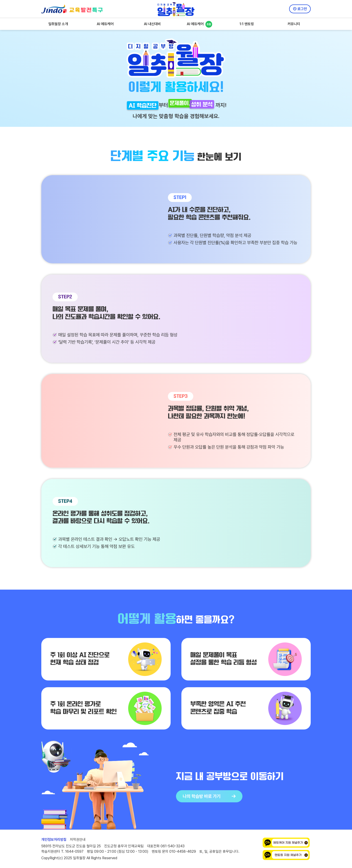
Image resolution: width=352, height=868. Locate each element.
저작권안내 (78, 840)
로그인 (300, 9)
